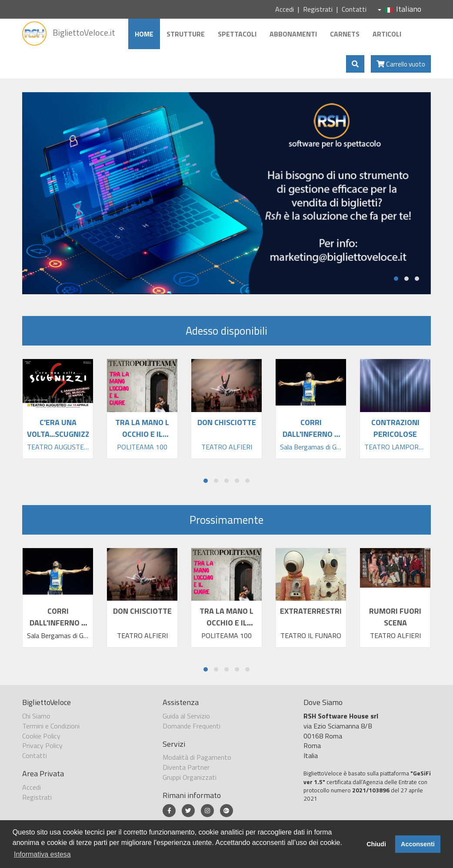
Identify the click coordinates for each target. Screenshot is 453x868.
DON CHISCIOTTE (142, 611)
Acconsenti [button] (418, 844)
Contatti (354, 9)
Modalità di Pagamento (197, 757)
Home (144, 34)
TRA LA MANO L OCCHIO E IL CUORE (226, 623)
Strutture (186, 34)
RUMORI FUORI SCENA (395, 617)
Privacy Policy (42, 745)
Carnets (345, 34)
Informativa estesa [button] (42, 854)
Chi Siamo (36, 716)
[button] (396, 279)
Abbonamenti (293, 34)
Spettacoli (237, 34)
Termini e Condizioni (51, 726)
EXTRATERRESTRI (311, 611)
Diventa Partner (186, 767)
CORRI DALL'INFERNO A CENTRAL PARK (58, 623)
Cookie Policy (41, 736)
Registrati (318, 9)
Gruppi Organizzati (190, 777)
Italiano (400, 9)
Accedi (285, 9)
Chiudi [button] (376, 844)
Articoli (387, 34)
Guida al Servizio (186, 716)
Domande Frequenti (192, 726)
